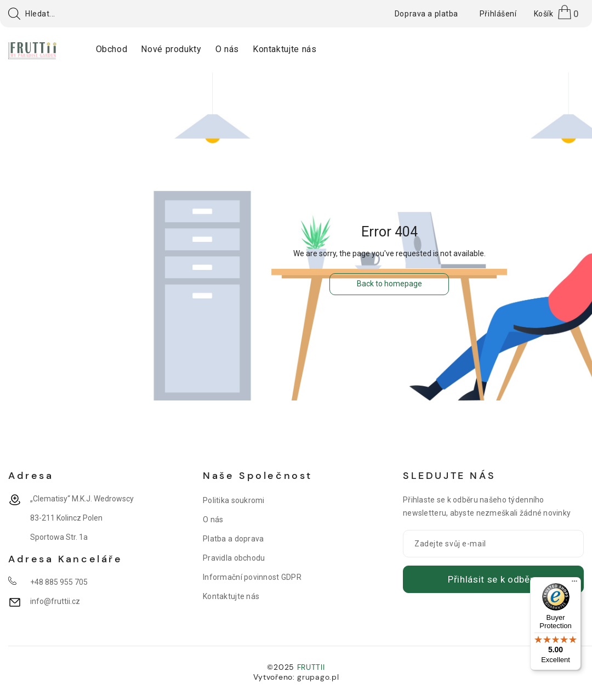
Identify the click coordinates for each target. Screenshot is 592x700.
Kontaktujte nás (231, 596)
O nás (213, 520)
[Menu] (574, 584)
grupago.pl (318, 677)
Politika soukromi (234, 500)
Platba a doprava (233, 539)
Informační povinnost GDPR (252, 577)
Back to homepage (389, 284)
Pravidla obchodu (234, 558)
